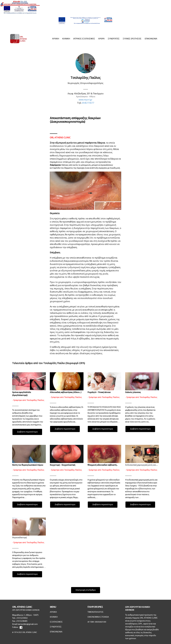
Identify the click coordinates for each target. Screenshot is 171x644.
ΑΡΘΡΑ (101, 39)
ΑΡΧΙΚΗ (56, 39)
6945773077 (88, 103)
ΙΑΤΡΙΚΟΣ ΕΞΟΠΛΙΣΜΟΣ (84, 39)
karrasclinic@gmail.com (28, 624)
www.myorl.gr (85, 100)
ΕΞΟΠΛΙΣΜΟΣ (56, 622)
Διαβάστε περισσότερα (27, 432)
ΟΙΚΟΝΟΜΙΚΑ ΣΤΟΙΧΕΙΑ (98, 617)
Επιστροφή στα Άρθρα (86, 590)
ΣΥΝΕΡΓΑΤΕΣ (114, 39)
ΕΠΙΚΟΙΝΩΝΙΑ (151, 39)
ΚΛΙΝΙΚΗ (66, 39)
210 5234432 (22, 618)
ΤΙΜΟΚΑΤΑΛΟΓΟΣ (96, 612)
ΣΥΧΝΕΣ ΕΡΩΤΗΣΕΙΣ (132, 39)
